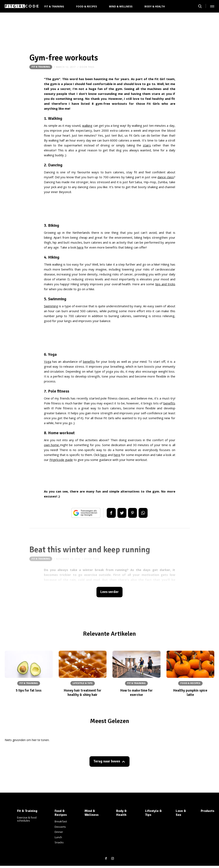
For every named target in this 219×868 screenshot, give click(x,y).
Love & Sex (181, 813)
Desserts (60, 827)
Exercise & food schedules (27, 819)
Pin (133, 513)
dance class (166, 177)
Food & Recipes (87, 6)
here (80, 247)
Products (208, 811)
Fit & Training (54, 6)
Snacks (59, 842)
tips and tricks (165, 284)
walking (87, 125)
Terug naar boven (107, 762)
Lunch (58, 837)
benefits (89, 361)
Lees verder (110, 592)
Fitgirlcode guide (61, 460)
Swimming (51, 306)
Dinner (59, 832)
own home (52, 445)
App (144, 513)
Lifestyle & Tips (154, 813)
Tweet (122, 513)
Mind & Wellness (121, 6)
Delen (110, 513)
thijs (91, 67)
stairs (147, 145)
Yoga (48, 361)
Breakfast (61, 821)
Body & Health (155, 6)
